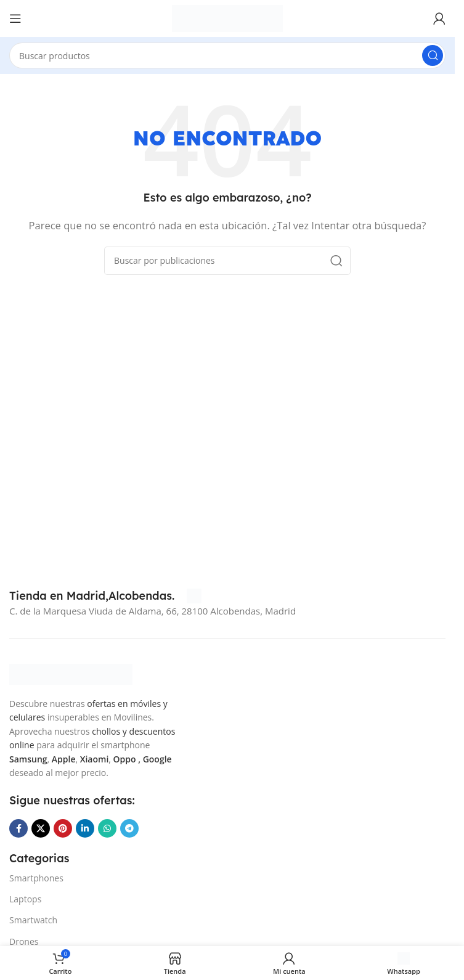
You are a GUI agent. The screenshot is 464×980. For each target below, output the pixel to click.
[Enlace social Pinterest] (63, 828)
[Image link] (71, 673)
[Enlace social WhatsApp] (107, 828)
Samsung (28, 759)
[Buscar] (227, 55)
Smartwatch (33, 920)
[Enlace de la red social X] (41, 828)
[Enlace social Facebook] (18, 828)
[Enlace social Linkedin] (85, 828)
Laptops (25, 899)
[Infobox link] (105, 596)
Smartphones (36, 878)
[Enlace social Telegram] (129, 828)
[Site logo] (227, 17)
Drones (24, 941)
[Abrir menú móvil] (15, 18)
